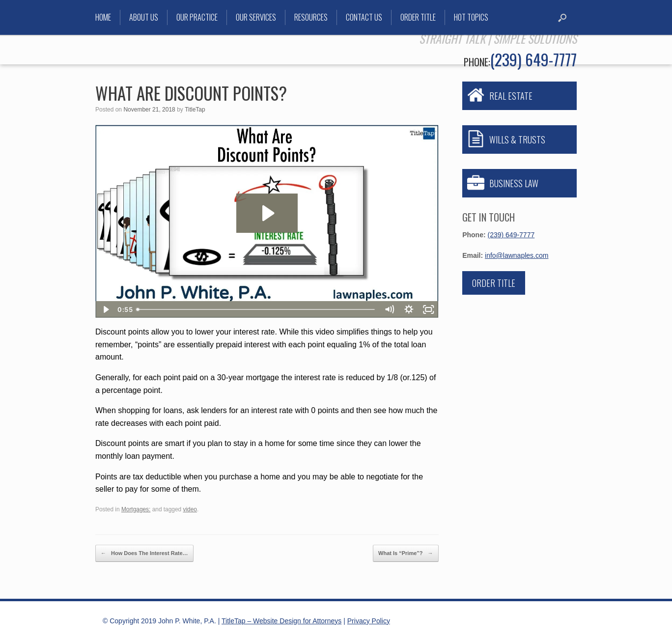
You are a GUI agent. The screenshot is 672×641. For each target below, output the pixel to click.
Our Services (256, 17)
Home (103, 17)
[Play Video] (105, 309)
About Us (144, 17)
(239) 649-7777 (533, 59)
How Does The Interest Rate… (144, 553)
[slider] (256, 309)
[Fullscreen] (429, 309)
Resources (311, 17)
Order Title (418, 17)
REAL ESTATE (511, 96)
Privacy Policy (369, 621)
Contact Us (364, 17)
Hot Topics (471, 17)
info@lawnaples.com (517, 255)
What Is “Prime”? (406, 553)
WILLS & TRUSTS (517, 139)
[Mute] (390, 309)
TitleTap (195, 110)
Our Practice (197, 17)
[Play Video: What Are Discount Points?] (267, 213)
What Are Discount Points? (191, 93)
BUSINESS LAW (514, 183)
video (190, 509)
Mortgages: (136, 509)
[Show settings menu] (409, 309)
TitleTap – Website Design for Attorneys (281, 621)
